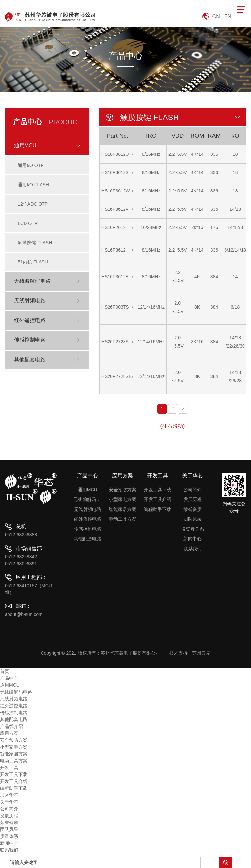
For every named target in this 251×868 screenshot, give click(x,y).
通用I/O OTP (31, 166)
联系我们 (192, 549)
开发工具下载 (158, 490)
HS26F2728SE (117, 376)
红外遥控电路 (88, 519)
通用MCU (88, 490)
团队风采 (192, 519)
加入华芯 (9, 795)
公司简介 (192, 490)
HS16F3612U (115, 154)
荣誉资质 (192, 509)
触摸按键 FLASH (35, 247)
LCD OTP (28, 227)
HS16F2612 (114, 227)
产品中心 (88, 476)
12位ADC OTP (33, 207)
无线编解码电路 (87, 499)
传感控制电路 (88, 529)
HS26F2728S (115, 342)
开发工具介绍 (158, 499)
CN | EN (222, 17)
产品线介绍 (11, 726)
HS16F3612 (114, 250)
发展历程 (192, 499)
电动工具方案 (123, 519)
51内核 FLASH (33, 268)
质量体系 (9, 836)
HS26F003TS (115, 307)
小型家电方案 (123, 499)
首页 (5, 671)
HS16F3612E (115, 277)
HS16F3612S (115, 172)
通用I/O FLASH (34, 187)
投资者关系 (192, 529)
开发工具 (158, 476)
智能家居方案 (123, 509)
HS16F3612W (116, 191)
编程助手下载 (158, 509)
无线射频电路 (88, 509)
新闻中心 (192, 539)
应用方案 (123, 476)
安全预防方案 (123, 490)
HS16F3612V (115, 209)
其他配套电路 (88, 539)
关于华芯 (192, 476)
